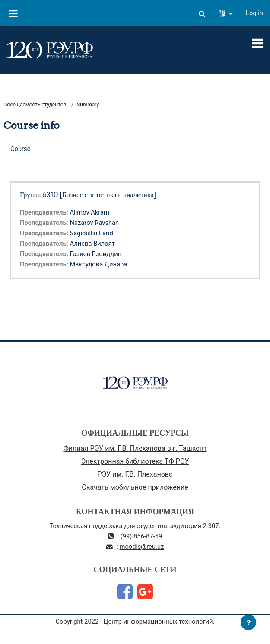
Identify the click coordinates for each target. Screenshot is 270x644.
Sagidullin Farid (91, 233)
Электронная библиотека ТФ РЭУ (135, 461)
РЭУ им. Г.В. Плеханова (135, 474)
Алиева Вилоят (92, 244)
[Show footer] (248, 622)
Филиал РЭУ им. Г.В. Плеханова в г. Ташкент (135, 448)
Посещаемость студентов (35, 105)
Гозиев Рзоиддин (95, 254)
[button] (202, 13)
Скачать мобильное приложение (135, 487)
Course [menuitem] (21, 149)
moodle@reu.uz (142, 547)
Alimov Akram (89, 212)
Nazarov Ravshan (94, 223)
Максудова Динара (98, 264)
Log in (254, 13)
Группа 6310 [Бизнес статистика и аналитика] (88, 195)
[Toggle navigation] (257, 43)
